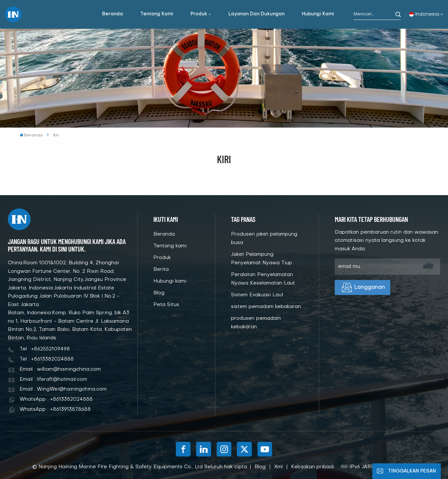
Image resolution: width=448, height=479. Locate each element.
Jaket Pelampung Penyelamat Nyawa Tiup (262, 259)
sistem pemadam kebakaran (266, 307)
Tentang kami (157, 14)
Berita (161, 270)
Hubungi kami (318, 14)
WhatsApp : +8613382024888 (56, 399)
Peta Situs (166, 305)
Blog (159, 293)
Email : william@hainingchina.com (60, 369)
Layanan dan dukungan (256, 14)
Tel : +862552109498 (45, 349)
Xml (278, 467)
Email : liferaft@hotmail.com (53, 379)
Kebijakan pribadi (313, 467)
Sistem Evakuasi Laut (257, 295)
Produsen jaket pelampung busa (264, 239)
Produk (199, 14)
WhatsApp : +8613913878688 (55, 409)
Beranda (113, 14)
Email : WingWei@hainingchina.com (63, 389)
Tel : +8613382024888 (47, 359)
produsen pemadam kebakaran (256, 323)
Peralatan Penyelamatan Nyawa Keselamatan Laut (263, 279)
